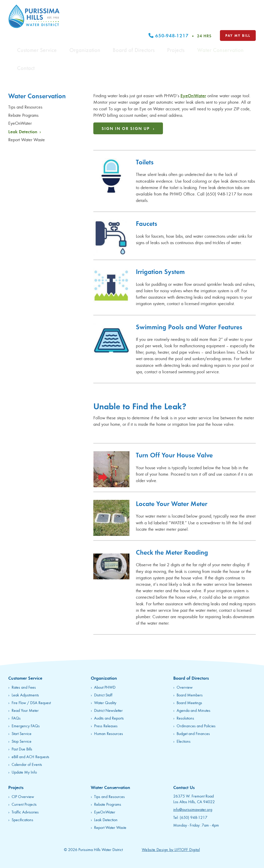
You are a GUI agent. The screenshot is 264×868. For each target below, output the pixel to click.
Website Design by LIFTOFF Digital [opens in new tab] (171, 849)
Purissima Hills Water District (34, 16)
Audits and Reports (109, 718)
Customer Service (86, 23)
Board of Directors (156, 23)
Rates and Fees (24, 687)
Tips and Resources (26, 107)
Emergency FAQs (26, 726)
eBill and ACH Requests (30, 756)
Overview (185, 687)
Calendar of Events (27, 764)
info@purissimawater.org (193, 809)
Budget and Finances (193, 733)
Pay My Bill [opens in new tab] (238, 11)
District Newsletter (108, 710)
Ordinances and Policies (196, 726)
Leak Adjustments (25, 695)
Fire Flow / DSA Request (31, 702)
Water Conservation (217, 23)
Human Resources (109, 733)
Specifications (22, 820)
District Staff (103, 695)
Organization (121, 23)
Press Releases (106, 726)
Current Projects (24, 804)
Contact (249, 23)
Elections (184, 741)
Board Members (190, 695)
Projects (186, 23)
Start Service (22, 733)
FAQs (16, 718)
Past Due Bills (22, 749)
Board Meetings (189, 702)
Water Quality (105, 702)
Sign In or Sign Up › (128, 128)
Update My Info (24, 772)
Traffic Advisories (25, 812)
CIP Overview (23, 796)
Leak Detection (25, 131)
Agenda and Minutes (193, 710)
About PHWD (105, 687)
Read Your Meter (25, 710)
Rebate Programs (24, 115)
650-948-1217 (180, 11)
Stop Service (22, 741)
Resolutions (185, 718)
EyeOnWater (21, 123)
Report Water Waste (27, 139)
